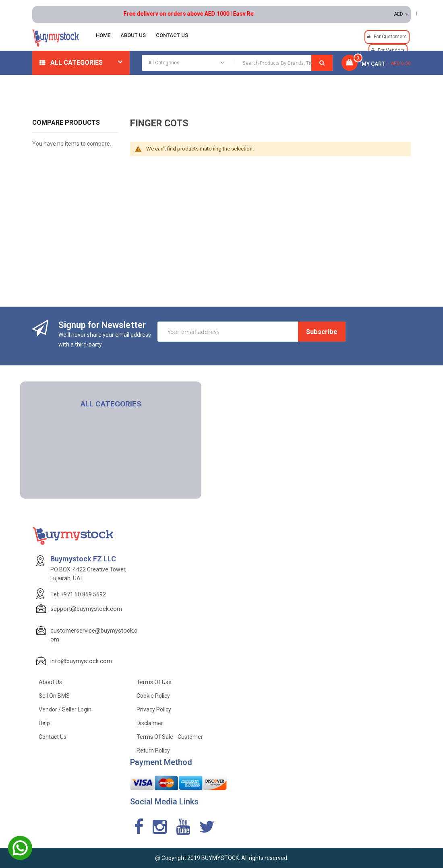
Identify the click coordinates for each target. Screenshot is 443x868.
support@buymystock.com (86, 609)
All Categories (77, 63)
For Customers (390, 37)
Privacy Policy (154, 709)
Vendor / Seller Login (65, 709)
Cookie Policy (153, 696)
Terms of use (154, 682)
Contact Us (53, 737)
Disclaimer (150, 723)
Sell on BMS (54, 696)
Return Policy (153, 750)
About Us (50, 682)
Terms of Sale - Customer (170, 737)
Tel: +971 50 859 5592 (78, 594)
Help (44, 723)
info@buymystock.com (81, 661)
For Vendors (391, 50)
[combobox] (237, 63)
